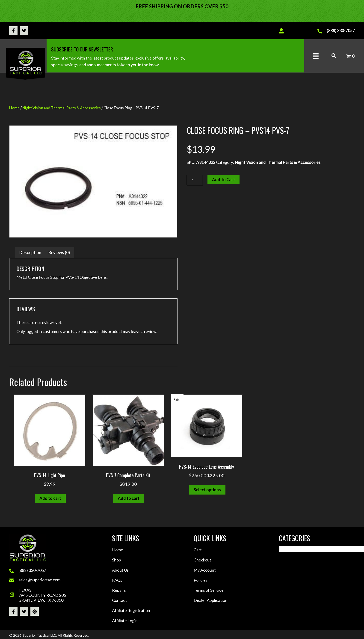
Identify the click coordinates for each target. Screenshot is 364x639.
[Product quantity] (195, 180)
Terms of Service (209, 590)
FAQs (117, 580)
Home (14, 108)
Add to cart (223, 180)
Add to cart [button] (50, 498)
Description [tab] (30, 252)
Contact (119, 600)
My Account (205, 570)
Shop (117, 560)
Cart (198, 550)
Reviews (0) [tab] (59, 252)
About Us (120, 570)
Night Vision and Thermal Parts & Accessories (62, 108)
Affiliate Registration (131, 610)
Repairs (119, 590)
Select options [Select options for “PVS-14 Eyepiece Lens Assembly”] (207, 490)
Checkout (202, 560)
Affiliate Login (125, 621)
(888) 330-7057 (341, 30)
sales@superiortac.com (39, 580)
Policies (201, 580)
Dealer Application (210, 600)
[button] (13, 30)
